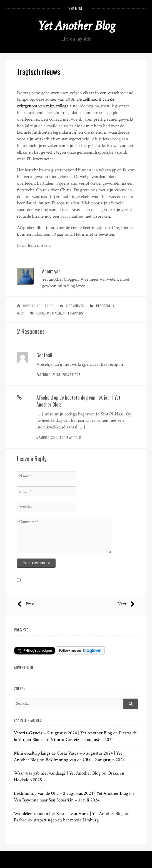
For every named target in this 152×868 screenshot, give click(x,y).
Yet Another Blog (76, 26)
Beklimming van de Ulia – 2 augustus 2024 (85, 760)
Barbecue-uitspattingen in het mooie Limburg (56, 820)
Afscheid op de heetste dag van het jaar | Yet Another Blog (79, 401)
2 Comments (75, 306)
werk (21, 313)
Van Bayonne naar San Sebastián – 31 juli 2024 (57, 800)
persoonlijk (105, 306)
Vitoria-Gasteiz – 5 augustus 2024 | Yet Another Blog (63, 733)
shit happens (73, 313)
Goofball (44, 355)
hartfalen (53, 313)
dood (40, 313)
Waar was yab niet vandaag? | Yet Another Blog (57, 773)
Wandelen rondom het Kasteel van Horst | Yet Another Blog (69, 814)
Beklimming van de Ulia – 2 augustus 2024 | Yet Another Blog (71, 793)
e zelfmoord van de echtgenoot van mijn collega (66, 103)
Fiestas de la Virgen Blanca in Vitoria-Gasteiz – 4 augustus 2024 (75, 736)
